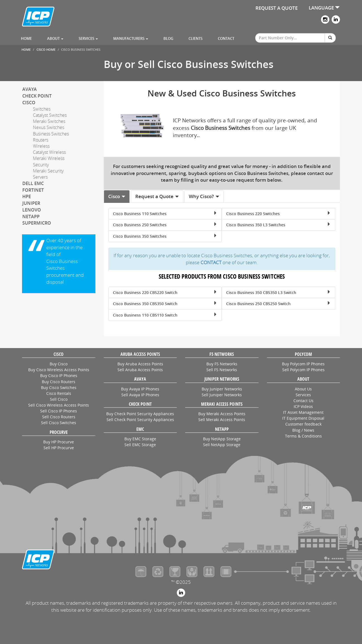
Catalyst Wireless (49, 152)
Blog (168, 38)
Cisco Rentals (59, 393)
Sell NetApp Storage (222, 445)
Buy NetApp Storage (222, 439)
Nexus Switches (49, 127)
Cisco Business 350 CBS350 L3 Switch (278, 292)
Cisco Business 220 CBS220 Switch (165, 292)
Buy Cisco (59, 364)
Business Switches (51, 134)
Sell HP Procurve (59, 448)
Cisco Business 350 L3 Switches (278, 225)
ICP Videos (303, 406)
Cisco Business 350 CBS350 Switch (165, 304)
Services (88, 38)
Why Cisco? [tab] (204, 196)
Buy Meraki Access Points (222, 414)
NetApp (31, 217)
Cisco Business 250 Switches (165, 225)
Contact (226, 38)
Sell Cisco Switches (59, 423)
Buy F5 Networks (222, 364)
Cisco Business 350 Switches (165, 236)
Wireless (41, 146)
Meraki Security (48, 171)
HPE (27, 196)
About (55, 38)
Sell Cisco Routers (59, 417)
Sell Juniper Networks (222, 395)
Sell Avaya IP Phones (140, 395)
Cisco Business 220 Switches (278, 214)
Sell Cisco (59, 399)
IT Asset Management (303, 412)
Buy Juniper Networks (222, 389)
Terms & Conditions (303, 436)
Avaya (30, 89)
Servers (40, 177)
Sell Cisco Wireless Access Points (59, 405)
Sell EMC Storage (140, 445)
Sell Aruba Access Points (140, 370)
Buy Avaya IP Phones (140, 389)
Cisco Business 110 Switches (165, 214)
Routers (41, 140)
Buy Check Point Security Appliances (140, 414)
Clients (196, 38)
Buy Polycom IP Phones (303, 364)
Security (41, 165)
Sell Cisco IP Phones (59, 411)
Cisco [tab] (117, 196)
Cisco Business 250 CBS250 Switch (278, 304)
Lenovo (32, 210)
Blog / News (303, 430)
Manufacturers (131, 38)
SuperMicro (37, 223)
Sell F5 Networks (222, 370)
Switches (42, 109)
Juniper (31, 203)
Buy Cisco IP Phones (59, 376)
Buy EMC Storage (140, 439)
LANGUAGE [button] (324, 8)
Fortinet (33, 190)
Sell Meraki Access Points (222, 420)
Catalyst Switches (50, 115)
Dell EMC (33, 183)
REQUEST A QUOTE (277, 8)
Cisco (29, 103)
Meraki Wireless (49, 158)
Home (26, 38)
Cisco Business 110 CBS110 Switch (165, 315)
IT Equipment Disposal (303, 418)
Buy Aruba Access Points (140, 364)
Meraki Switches (49, 121)
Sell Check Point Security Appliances (140, 420)
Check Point (37, 96)
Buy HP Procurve (59, 442)
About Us (303, 389)
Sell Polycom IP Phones (303, 370)
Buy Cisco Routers (59, 382)
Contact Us (303, 401)
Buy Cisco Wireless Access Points (59, 370)
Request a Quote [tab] (157, 196)
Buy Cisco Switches (59, 387)
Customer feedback (303, 424)
